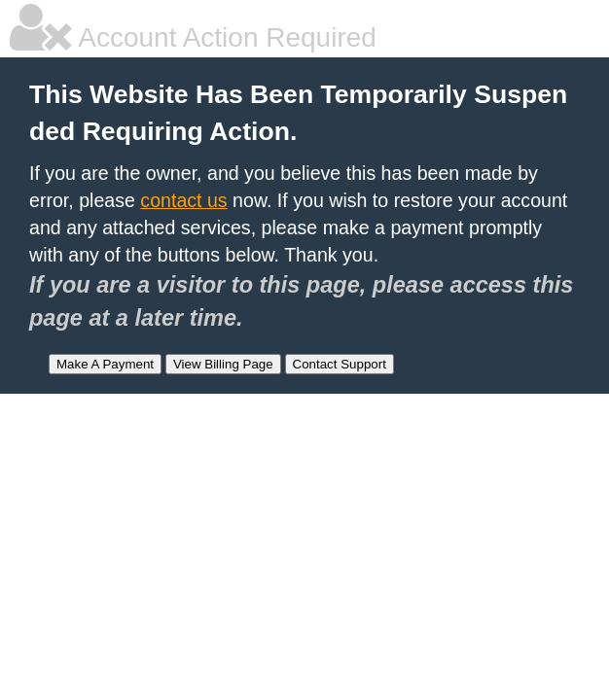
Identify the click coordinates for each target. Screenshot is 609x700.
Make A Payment (105, 364)
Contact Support (340, 364)
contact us (183, 200)
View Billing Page (223, 364)
